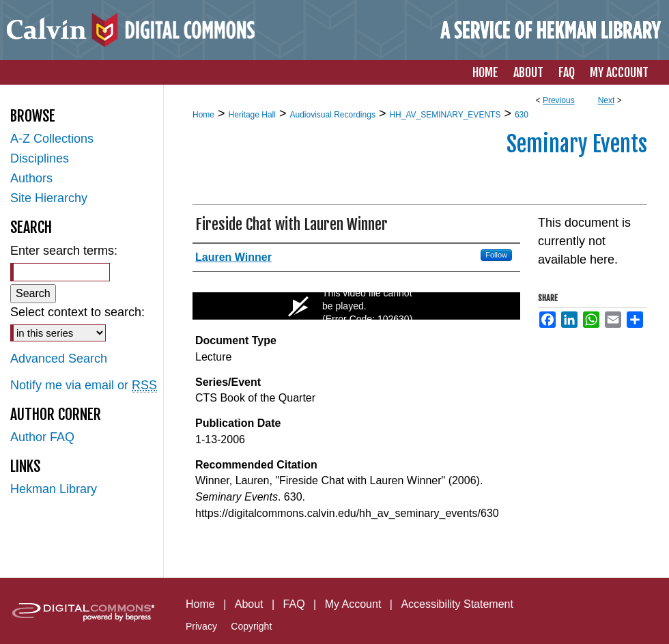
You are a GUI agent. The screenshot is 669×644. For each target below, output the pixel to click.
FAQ (294, 604)
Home (203, 115)
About (249, 604)
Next (607, 100)
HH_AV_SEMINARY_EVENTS (445, 115)
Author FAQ (42, 437)
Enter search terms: (64, 251)
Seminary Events (577, 144)
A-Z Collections (52, 139)
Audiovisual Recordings (332, 115)
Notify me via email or (84, 386)
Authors (31, 178)
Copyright (251, 626)
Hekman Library (54, 489)
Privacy (201, 626)
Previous (559, 100)
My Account (353, 604)
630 (522, 115)
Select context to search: (77, 312)
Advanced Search (59, 359)
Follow (496, 255)
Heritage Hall (252, 115)
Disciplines (40, 158)
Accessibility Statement (457, 604)
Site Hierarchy (49, 198)
